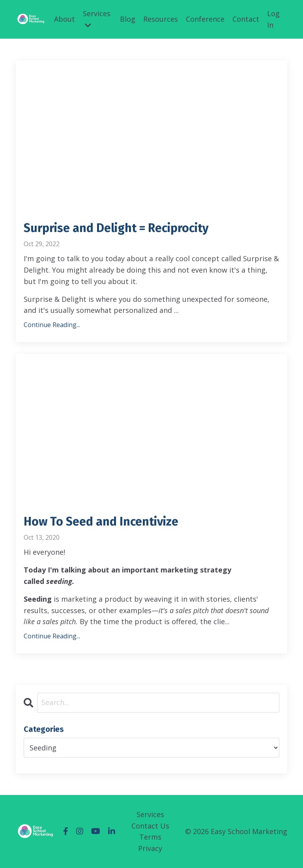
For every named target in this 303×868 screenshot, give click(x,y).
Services (97, 19)
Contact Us (150, 826)
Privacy (150, 848)
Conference (205, 19)
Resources (161, 19)
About (65, 19)
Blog (128, 19)
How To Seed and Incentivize (101, 522)
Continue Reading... (52, 325)
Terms (150, 837)
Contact (246, 19)
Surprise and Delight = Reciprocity (116, 228)
